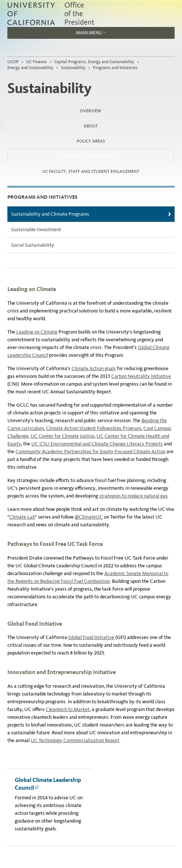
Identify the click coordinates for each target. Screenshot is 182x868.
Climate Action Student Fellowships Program (94, 428)
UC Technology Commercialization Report (75, 740)
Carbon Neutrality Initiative (141, 376)
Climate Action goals (94, 368)
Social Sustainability (33, 245)
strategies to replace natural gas (133, 496)
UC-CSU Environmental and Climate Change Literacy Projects (97, 444)
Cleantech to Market (68, 709)
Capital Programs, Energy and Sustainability (94, 62)
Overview (91, 111)
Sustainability (73, 68)
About (91, 126)
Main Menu (57, 34)
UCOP (13, 62)
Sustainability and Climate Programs (50, 214)
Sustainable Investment (36, 230)
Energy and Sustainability (30, 68)
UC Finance (36, 62)
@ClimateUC (89, 517)
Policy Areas (91, 141)
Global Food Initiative (91, 637)
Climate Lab (22, 517)
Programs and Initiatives (115, 68)
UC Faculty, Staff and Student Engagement (91, 171)
